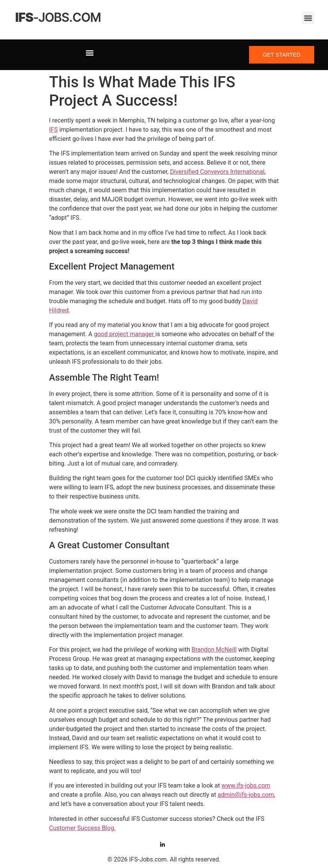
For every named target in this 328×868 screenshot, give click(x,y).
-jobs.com (58, 17)
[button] (308, 18)
